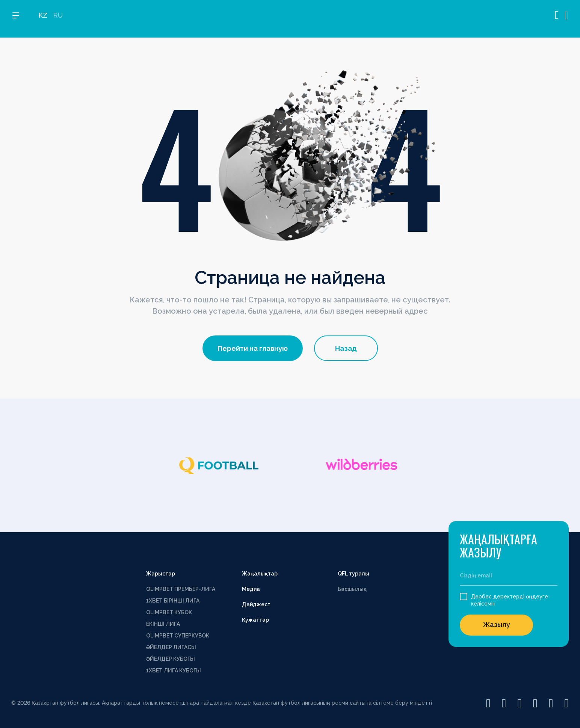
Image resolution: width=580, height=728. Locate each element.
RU (58, 19)
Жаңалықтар (260, 574)
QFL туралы (353, 574)
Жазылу (497, 625)
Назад (346, 348)
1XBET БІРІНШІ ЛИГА (173, 601)
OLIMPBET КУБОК (169, 612)
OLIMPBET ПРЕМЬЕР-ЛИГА (181, 589)
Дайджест (256, 604)
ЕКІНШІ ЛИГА (163, 624)
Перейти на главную (253, 348)
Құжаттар (255, 620)
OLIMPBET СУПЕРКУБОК (178, 636)
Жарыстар (161, 574)
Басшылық (352, 589)
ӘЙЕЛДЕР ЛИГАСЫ (171, 647)
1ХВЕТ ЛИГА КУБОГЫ (174, 671)
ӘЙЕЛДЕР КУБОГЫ (171, 659)
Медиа (251, 589)
